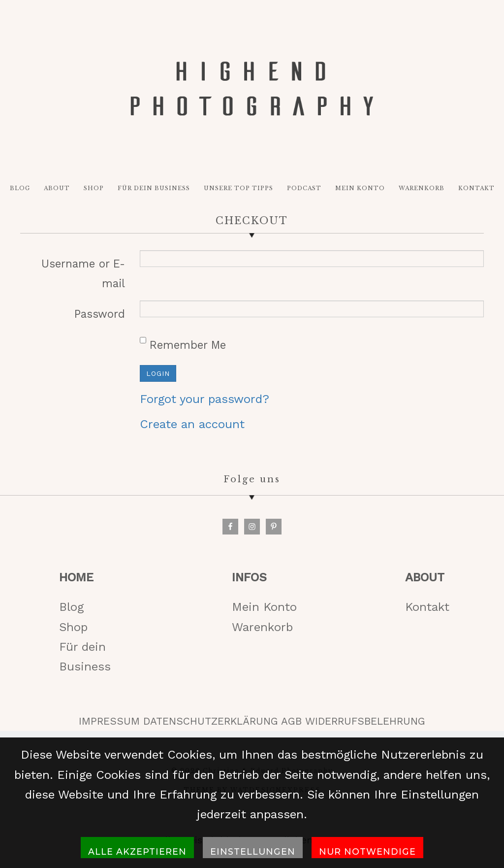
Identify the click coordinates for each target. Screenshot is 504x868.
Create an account (192, 428)
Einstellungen (253, 851)
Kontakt (427, 611)
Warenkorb (262, 631)
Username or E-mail (83, 277)
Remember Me (183, 348)
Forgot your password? (205, 403)
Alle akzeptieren (137, 851)
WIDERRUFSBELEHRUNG (365, 725)
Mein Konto (264, 611)
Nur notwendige (367, 851)
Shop (73, 631)
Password (100, 318)
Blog (71, 611)
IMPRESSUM (109, 725)
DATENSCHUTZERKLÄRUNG (211, 725)
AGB (291, 725)
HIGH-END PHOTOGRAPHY (252, 91)
